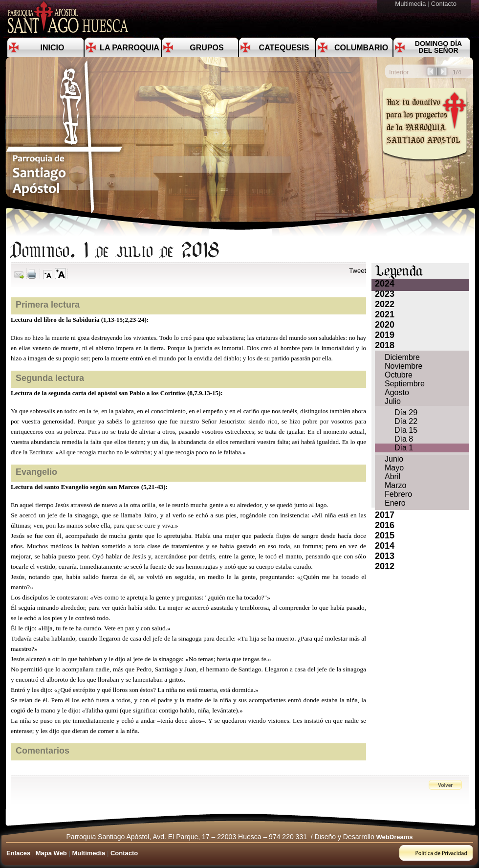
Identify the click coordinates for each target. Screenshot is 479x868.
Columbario (361, 48)
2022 (385, 304)
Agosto (397, 392)
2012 (385, 566)
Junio (394, 459)
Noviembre (403, 366)
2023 (385, 294)
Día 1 (404, 448)
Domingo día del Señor (438, 47)
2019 (385, 335)
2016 (385, 525)
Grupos (207, 48)
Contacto (445, 4)
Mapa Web (51, 853)
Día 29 (406, 412)
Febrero (398, 494)
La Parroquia (130, 48)
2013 (385, 556)
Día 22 (406, 421)
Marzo (395, 485)
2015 (385, 535)
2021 (385, 314)
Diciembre (402, 357)
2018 (385, 345)
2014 (385, 546)
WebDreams (395, 837)
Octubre (399, 375)
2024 (385, 284)
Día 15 (406, 430)
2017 (385, 515)
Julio (393, 401)
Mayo (394, 468)
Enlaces (18, 853)
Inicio (53, 48)
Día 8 (404, 439)
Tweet (358, 271)
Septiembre (405, 384)
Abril (392, 477)
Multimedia (411, 4)
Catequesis (284, 48)
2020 (385, 325)
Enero (395, 503)
